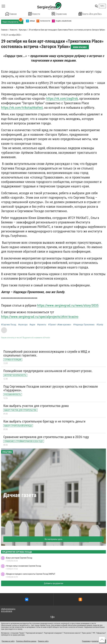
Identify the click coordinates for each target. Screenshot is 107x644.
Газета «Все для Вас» (90, 14)
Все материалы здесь (54, 539)
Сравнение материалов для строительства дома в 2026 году (46, 437)
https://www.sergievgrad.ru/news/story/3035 (68, 305)
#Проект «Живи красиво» (60, 324)
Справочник (59, 14)
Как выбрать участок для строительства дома (36, 406)
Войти (102, 6)
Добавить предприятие (54, 583)
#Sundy (100, 324)
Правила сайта (43, 641)
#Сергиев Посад (9, 324)
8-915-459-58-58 (7, 611)
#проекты (42, 324)
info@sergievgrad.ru (8, 609)
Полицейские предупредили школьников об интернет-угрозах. (48, 371)
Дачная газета (20, 495)
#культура (23, 324)
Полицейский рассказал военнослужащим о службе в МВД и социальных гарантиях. (47, 353)
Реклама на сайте (8, 641)
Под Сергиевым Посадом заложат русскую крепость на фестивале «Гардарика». (51, 388)
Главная (11, 14)
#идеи (32, 324)
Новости (34, 14)
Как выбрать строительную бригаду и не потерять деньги (44, 421)
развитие (95, 641)
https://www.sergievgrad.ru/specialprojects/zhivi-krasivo (40, 316)
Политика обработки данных (26, 641)
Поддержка (86, 641)
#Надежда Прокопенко (84, 324)
